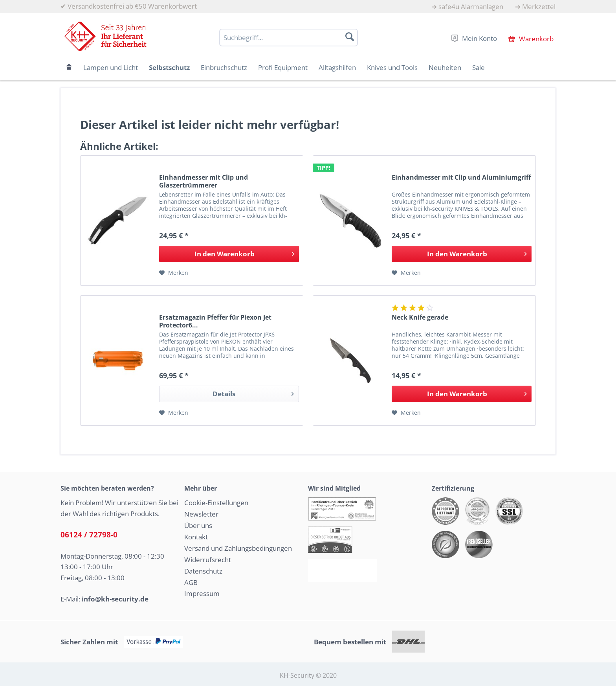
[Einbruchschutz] (224, 67)
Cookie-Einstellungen (216, 503)
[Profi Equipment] (283, 67)
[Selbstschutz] (169, 67)
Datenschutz (203, 571)
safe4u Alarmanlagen (471, 6)
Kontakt (196, 537)
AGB (191, 582)
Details (253, 393)
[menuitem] (467, 6)
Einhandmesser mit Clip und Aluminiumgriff (461, 177)
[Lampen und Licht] (111, 67)
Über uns (198, 525)
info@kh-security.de (115, 599)
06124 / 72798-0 (89, 535)
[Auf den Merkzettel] (174, 273)
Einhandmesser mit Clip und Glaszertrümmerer (203, 181)
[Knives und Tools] (392, 67)
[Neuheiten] (445, 67)
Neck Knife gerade (420, 317)
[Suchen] (350, 37)
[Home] (69, 67)
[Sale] (478, 67)
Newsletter (201, 514)
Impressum (202, 593)
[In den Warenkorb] (229, 254)
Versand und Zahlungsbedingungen (238, 548)
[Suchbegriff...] (289, 38)
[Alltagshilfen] (337, 67)
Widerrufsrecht (208, 560)
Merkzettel (539, 6)
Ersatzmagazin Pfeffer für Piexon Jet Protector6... (215, 321)
